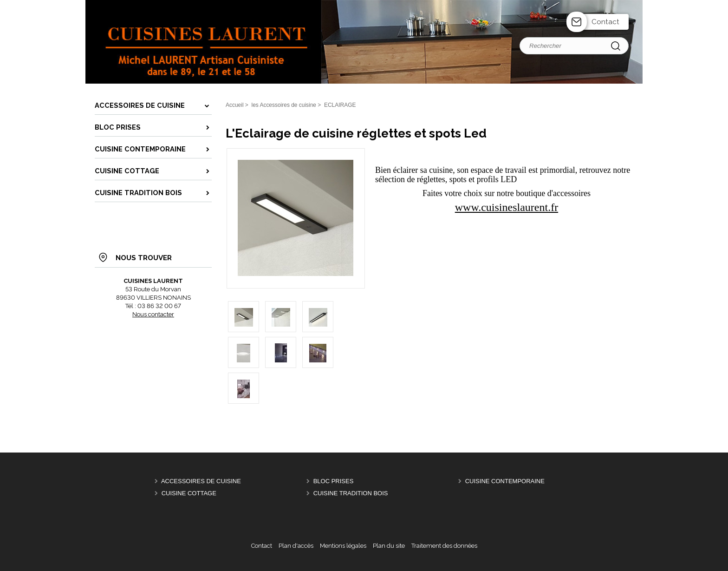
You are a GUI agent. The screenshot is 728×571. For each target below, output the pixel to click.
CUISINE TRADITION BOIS (351, 493)
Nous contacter (153, 314)
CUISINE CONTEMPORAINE (505, 481)
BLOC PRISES (334, 481)
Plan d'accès (296, 546)
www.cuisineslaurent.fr (507, 207)
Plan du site (389, 546)
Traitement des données (444, 546)
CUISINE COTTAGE (189, 493)
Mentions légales (343, 546)
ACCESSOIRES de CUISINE (201, 481)
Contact (605, 22)
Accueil (235, 105)
